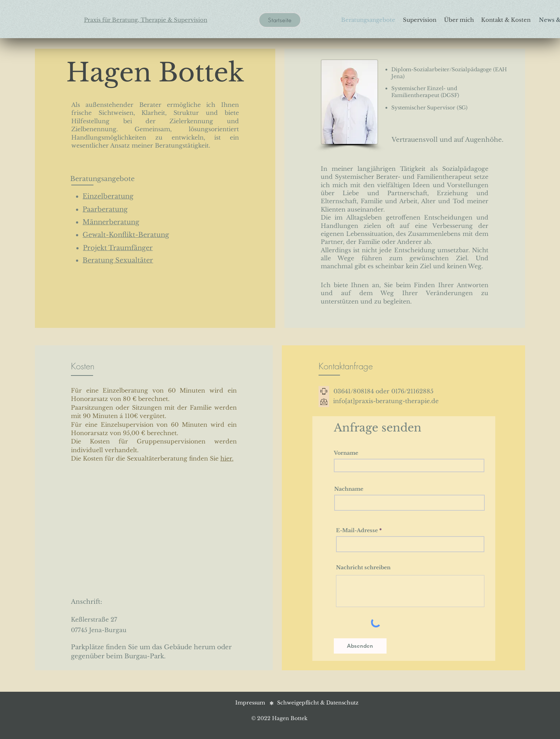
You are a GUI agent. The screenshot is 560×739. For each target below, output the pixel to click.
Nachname (349, 489)
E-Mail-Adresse (357, 530)
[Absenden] (360, 646)
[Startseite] (280, 20)
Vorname (346, 453)
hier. (227, 458)
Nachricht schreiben (363, 567)
